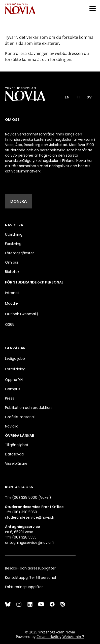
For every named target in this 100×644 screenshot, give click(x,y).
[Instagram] (19, 604)
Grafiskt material (20, 417)
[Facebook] (52, 604)
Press (10, 398)
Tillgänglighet (17, 445)
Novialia (12, 426)
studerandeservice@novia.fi (30, 517)
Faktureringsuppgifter (24, 587)
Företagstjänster (20, 253)
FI (78, 97)
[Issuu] (63, 604)
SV (89, 97)
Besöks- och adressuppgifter (30, 568)
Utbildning (14, 234)
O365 (10, 325)
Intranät (12, 293)
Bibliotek (12, 272)
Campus (13, 389)
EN (67, 97)
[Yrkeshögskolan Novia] (20, 8)
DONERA (19, 201)
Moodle (11, 303)
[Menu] (92, 8)
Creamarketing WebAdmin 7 (60, 637)
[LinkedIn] (30, 604)
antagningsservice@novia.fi (29, 543)
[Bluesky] (8, 604)
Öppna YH (14, 380)
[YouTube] (41, 604)
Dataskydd (14, 454)
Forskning (13, 244)
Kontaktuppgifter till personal (30, 578)
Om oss (12, 262)
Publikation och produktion (28, 408)
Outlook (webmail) (22, 314)
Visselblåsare (16, 463)
